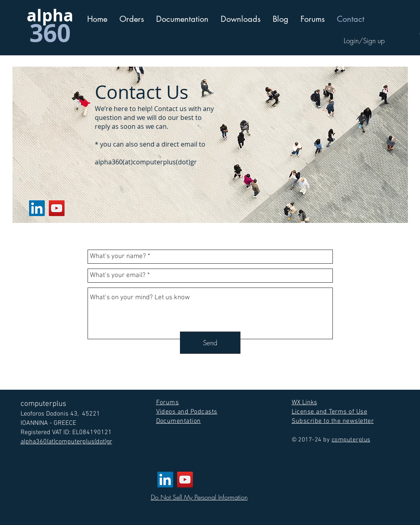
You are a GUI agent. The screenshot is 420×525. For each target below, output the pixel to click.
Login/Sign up (364, 41)
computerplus (351, 440)
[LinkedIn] (37, 208)
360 (50, 33)
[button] (182, 19)
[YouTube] (57, 208)
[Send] (210, 343)
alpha (50, 15)
